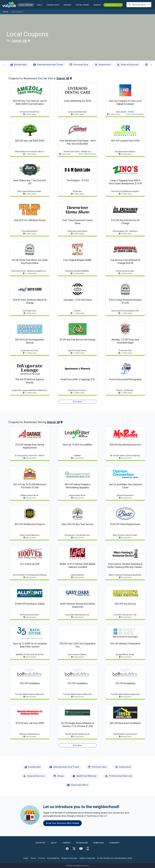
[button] (82, 5)
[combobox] (139, 5)
